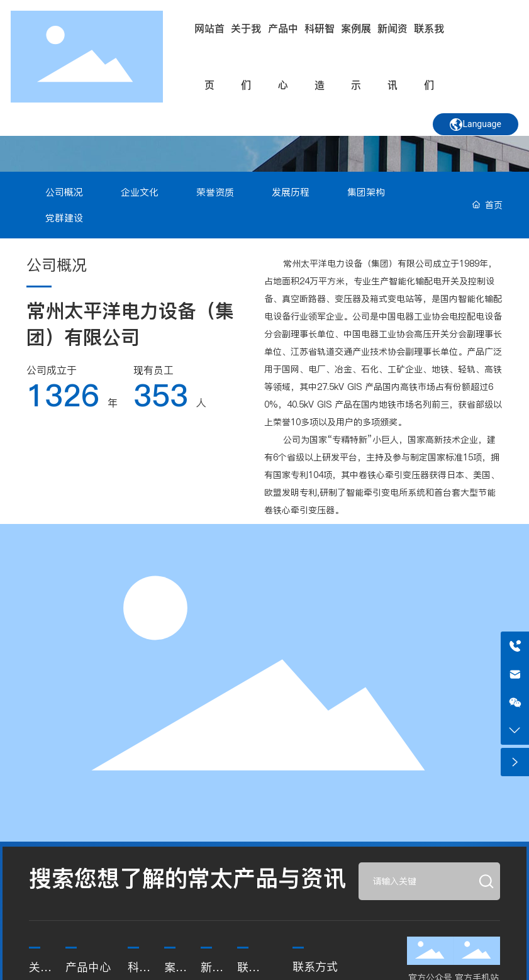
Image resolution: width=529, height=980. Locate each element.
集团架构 (366, 192)
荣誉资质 (215, 192)
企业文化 (140, 192)
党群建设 (64, 218)
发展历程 (291, 192)
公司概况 (64, 192)
